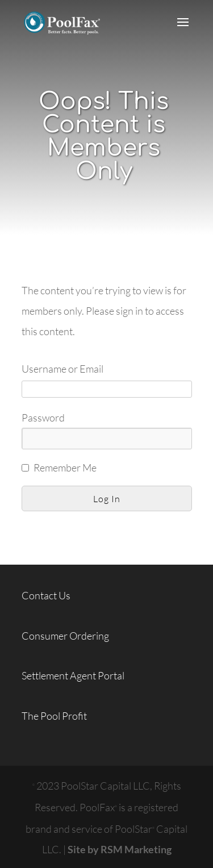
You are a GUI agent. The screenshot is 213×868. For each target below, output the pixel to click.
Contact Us (46, 595)
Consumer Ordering (65, 636)
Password (43, 418)
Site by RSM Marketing (120, 849)
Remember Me (65, 468)
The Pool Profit (54, 716)
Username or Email (62, 369)
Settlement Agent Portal (73, 675)
